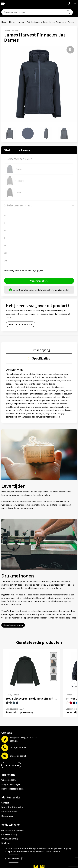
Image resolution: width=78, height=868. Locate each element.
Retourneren (7, 816)
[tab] (39, 350)
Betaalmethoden (9, 811)
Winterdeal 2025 (9, 780)
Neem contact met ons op (21, 324)
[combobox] (37, 12)
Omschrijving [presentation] (41, 350)
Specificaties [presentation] (41, 358)
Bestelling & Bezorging (12, 807)
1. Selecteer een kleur (18, 159)
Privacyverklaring (10, 839)
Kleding (12, 22)
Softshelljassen (34, 22)
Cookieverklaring (9, 834)
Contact (5, 803)
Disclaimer (6, 843)
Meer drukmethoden (13, 625)
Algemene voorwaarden (12, 830)
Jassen (21, 22)
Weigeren (25, 858)
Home (4, 22)
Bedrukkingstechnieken (12, 789)
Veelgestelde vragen (11, 784)
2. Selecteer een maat (18, 205)
